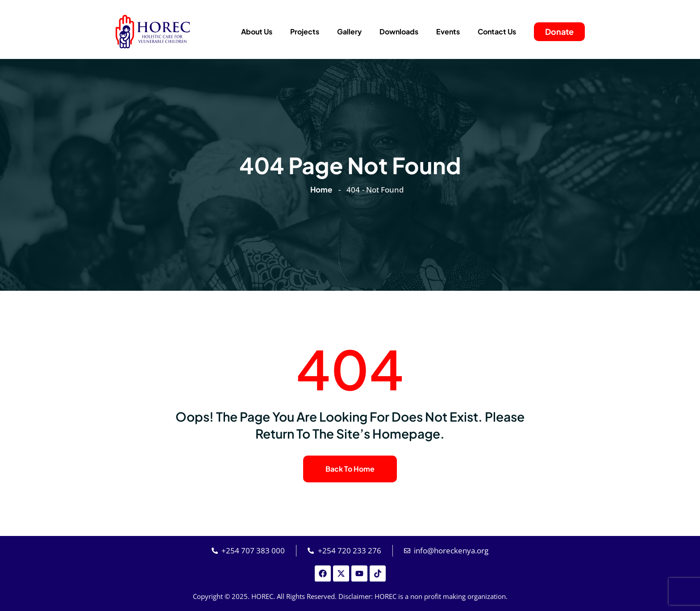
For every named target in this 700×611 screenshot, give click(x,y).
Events (448, 31)
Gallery (349, 31)
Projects (305, 31)
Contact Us (497, 31)
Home (323, 189)
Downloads (399, 31)
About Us (257, 31)
